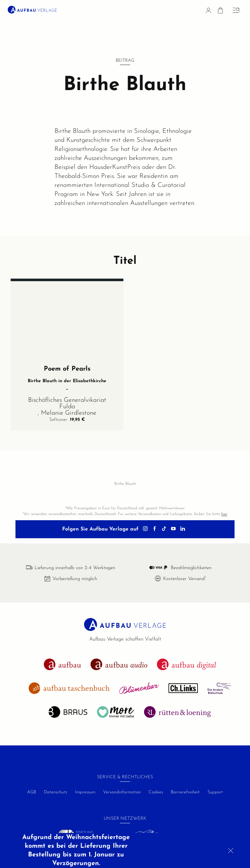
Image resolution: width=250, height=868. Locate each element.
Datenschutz (56, 792)
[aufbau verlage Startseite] (32, 10)
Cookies (156, 792)
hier (224, 514)
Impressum (85, 792)
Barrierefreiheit (185, 792)
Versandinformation (122, 792)
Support (215, 792)
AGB (32, 792)
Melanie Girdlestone (69, 419)
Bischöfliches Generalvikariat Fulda (67, 409)
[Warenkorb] (220, 12)
